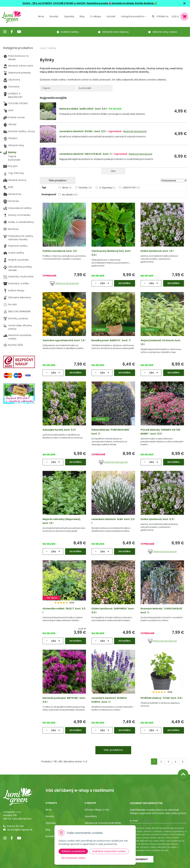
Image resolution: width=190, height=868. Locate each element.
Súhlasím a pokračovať (73, 851)
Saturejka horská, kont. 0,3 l (59, 430)
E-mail (134, 821)
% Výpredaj (107, 188)
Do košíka (125, 283)
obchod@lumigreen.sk (20, 830)
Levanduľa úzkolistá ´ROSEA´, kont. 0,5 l (83, 131)
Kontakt (50, 836)
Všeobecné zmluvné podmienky (103, 823)
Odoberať (142, 859)
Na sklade (70, 195)
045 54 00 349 (15, 826)
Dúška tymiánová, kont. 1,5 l (157, 251)
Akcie (41, 16)
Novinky (54, 16)
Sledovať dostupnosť (135, 131)
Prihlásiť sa (163, 16)
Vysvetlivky (91, 816)
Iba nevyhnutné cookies (74, 858)
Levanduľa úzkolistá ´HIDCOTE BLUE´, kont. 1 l (85, 154)
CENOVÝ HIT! (131, 188)
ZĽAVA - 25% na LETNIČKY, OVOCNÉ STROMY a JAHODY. (55, 3)
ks (103, 283)
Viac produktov (113, 750)
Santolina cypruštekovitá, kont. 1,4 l (64, 340)
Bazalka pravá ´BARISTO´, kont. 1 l (111, 340)
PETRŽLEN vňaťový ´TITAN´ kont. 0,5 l (161, 698)
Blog (48, 830)
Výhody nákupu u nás (97, 810)
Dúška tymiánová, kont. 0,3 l (157, 519)
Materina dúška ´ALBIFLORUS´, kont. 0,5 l (83, 109)
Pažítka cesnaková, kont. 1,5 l (60, 251)
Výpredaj (69, 16)
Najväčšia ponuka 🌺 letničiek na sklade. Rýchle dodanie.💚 (122, 3)
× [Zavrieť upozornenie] (184, 3)
